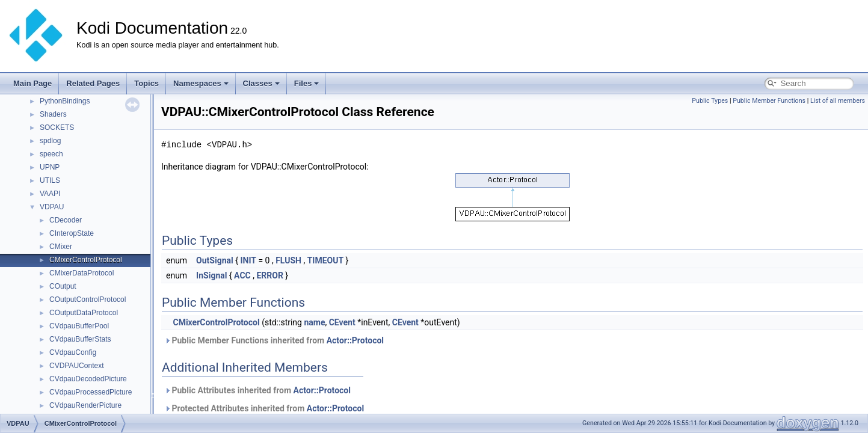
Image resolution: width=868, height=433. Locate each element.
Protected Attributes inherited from (264, 408)
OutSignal (215, 260)
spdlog (50, 141)
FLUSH (288, 260)
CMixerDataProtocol (82, 273)
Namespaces (201, 83)
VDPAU (52, 207)
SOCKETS (57, 127)
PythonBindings (65, 101)
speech (51, 154)
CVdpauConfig (73, 352)
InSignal (211, 275)
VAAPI (50, 194)
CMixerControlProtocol (86, 260)
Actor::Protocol (355, 340)
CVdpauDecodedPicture (88, 379)
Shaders (53, 114)
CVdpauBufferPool (79, 326)
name (314, 322)
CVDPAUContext (76, 366)
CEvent (342, 322)
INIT (248, 260)
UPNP (50, 167)
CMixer (61, 247)
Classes (261, 83)
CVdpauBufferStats (80, 339)
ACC (242, 275)
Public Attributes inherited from (257, 390)
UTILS (50, 180)
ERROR (269, 275)
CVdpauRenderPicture (85, 405)
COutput (63, 286)
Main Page (32, 83)
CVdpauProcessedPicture (91, 392)
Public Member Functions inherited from (274, 340)
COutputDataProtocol (84, 313)
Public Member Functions (769, 101)
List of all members (838, 101)
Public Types (710, 101)
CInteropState (72, 233)
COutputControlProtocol (88, 299)
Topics (146, 83)
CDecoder (66, 220)
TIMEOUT (325, 260)
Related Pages (93, 83)
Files (307, 83)
